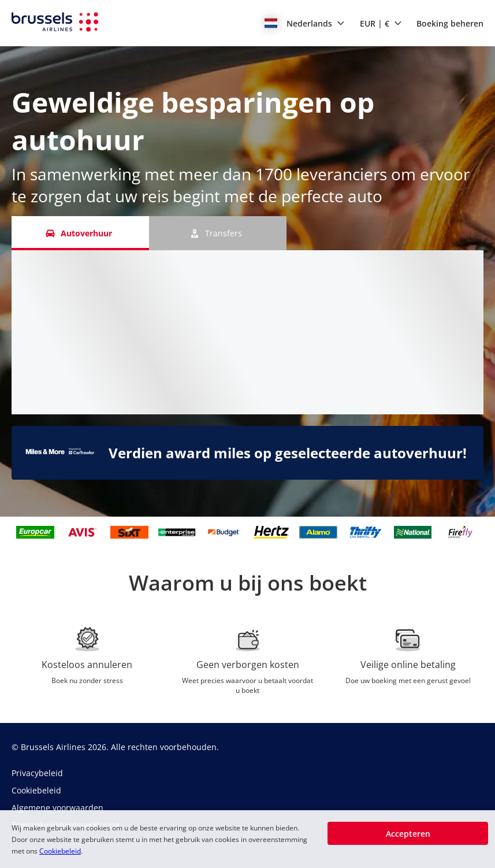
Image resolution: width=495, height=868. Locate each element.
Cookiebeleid (60, 851)
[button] (305, 23)
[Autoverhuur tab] (80, 233)
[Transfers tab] (218, 233)
